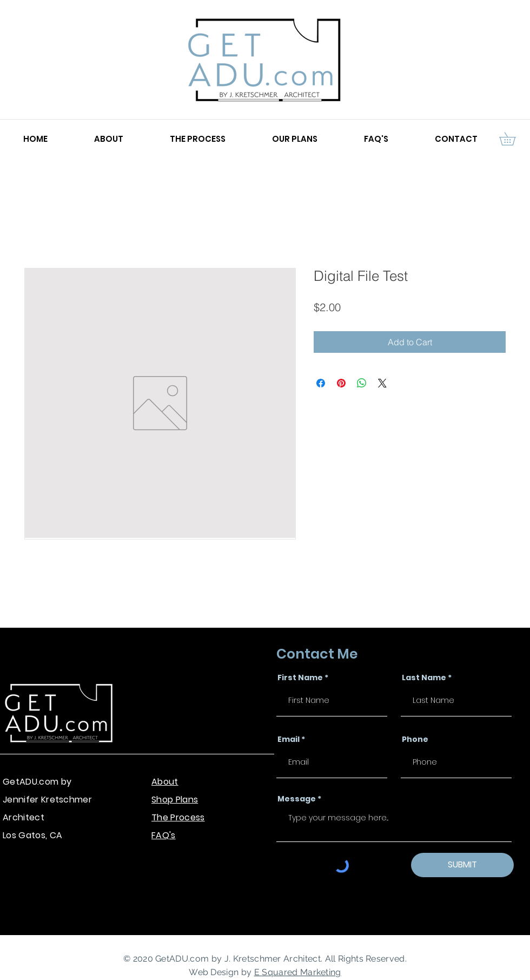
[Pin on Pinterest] (341, 383)
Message (297, 799)
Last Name (424, 678)
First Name (300, 678)
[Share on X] (382, 383)
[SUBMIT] (462, 865)
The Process (178, 817)
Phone (415, 739)
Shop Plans (175, 800)
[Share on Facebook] (321, 383)
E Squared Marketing (298, 972)
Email (289, 739)
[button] (514, 139)
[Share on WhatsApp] (362, 383)
